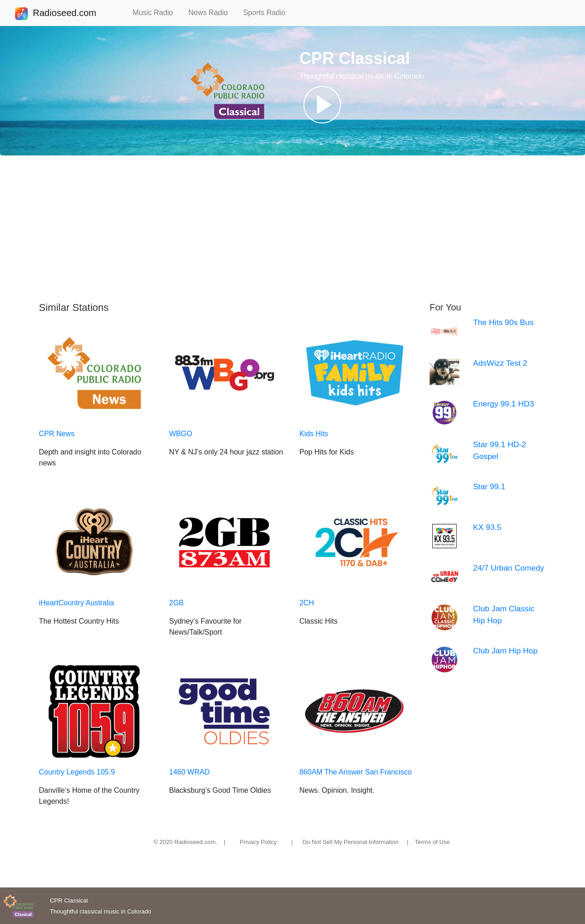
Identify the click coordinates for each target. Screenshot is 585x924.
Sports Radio (268, 13)
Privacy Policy (258, 842)
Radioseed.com (64, 14)
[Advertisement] (292, 229)
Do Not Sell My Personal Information (351, 842)
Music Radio (157, 13)
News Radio (212, 13)
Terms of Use (433, 842)
